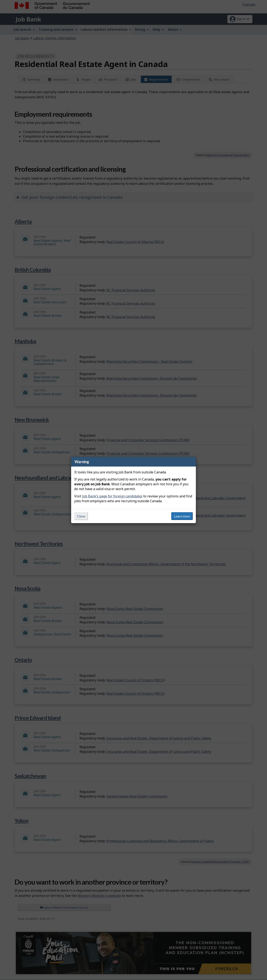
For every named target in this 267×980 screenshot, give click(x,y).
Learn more (182, 516)
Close (81, 516)
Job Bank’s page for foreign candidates (112, 496)
